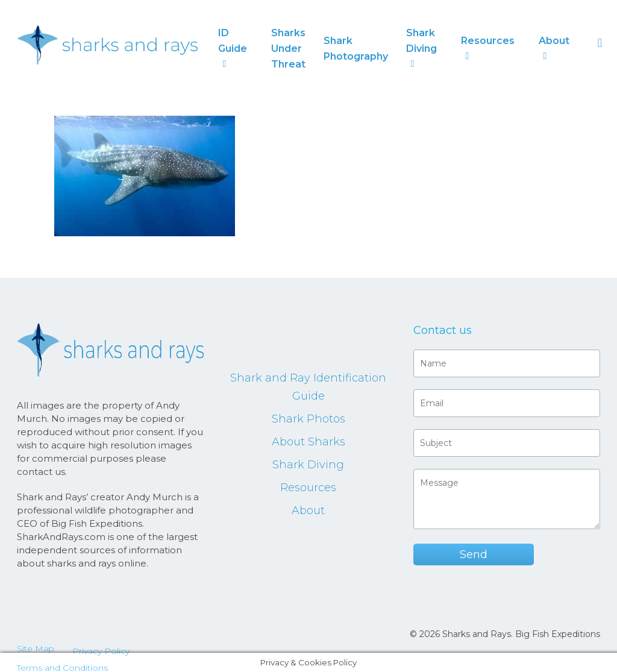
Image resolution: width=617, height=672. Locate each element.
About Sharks (308, 442)
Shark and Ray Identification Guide (308, 387)
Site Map (36, 648)
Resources (308, 488)
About (308, 510)
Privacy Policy (101, 651)
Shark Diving (308, 465)
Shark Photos (308, 419)
